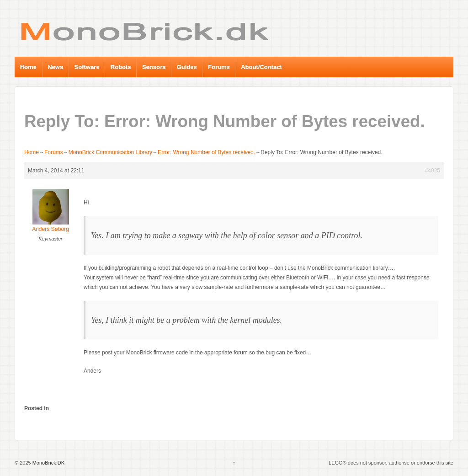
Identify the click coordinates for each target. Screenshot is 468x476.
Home (28, 67)
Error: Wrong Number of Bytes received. (206, 152)
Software (87, 67)
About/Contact (261, 67)
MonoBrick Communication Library (110, 152)
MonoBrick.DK (48, 463)
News (55, 67)
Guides (187, 67)
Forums (219, 67)
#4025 (433, 171)
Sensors (154, 67)
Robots (121, 67)
